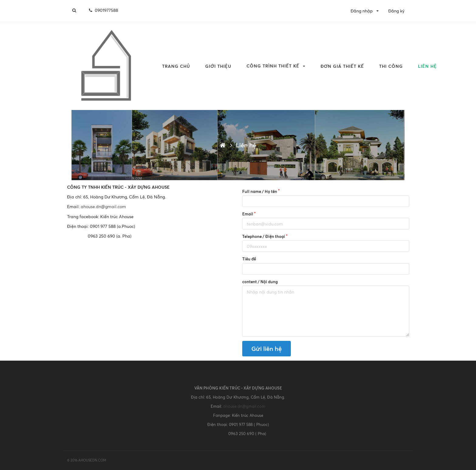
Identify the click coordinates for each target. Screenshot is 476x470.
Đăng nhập (362, 11)
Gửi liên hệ (267, 349)
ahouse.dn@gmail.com (103, 206)
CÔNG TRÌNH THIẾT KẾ (273, 66)
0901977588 (103, 10)
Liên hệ (427, 66)
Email (248, 214)
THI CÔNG (391, 66)
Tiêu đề (249, 259)
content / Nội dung (260, 282)
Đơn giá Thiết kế (342, 66)
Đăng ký (396, 11)
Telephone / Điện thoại (264, 236)
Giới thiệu (218, 66)
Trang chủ (176, 66)
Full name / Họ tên (260, 191)
